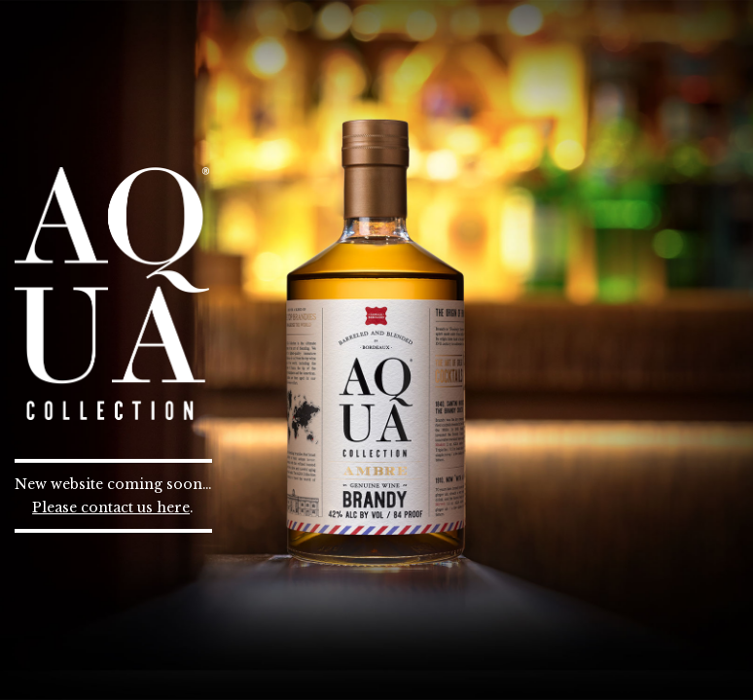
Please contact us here (111, 507)
